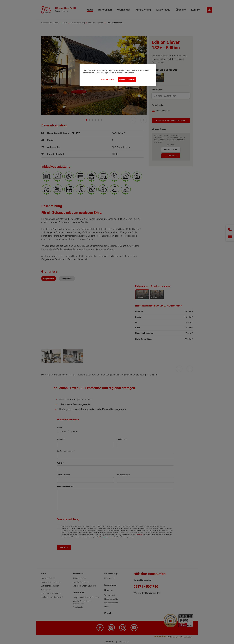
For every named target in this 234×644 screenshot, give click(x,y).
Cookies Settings (108, 79)
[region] (118, 75)
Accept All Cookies (127, 79)
